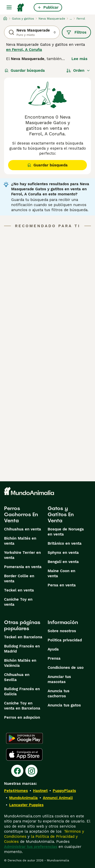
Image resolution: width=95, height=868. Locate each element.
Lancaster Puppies (26, 805)
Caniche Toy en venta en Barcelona (22, 706)
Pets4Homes (16, 791)
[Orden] (78, 70)
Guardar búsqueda (25, 70)
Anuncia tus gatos (64, 705)
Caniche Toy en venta (18, 602)
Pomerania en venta (23, 567)
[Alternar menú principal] (9, 7)
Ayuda (53, 649)
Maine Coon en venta (61, 573)
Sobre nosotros (62, 631)
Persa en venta (62, 585)
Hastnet (40, 791)
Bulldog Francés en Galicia (22, 691)
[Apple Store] (24, 755)
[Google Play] (24, 738)
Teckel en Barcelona (23, 637)
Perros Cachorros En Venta (21, 514)
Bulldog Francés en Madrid (22, 649)
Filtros (76, 32)
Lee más (79, 59)
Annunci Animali (58, 798)
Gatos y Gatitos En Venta (61, 514)
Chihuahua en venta (23, 529)
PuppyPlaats (64, 791)
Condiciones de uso (66, 668)
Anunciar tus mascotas (59, 679)
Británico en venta (65, 543)
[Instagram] (31, 771)
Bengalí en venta (63, 562)
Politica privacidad (65, 640)
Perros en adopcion (22, 717)
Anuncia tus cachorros (59, 693)
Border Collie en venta (19, 578)
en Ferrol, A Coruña (24, 50)
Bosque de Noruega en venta (66, 532)
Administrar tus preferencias (31, 847)
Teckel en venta (19, 590)
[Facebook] (17, 771)
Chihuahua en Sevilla (17, 677)
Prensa (54, 658)
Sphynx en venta (63, 553)
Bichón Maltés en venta (20, 541)
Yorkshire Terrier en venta (22, 555)
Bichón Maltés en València (20, 663)
